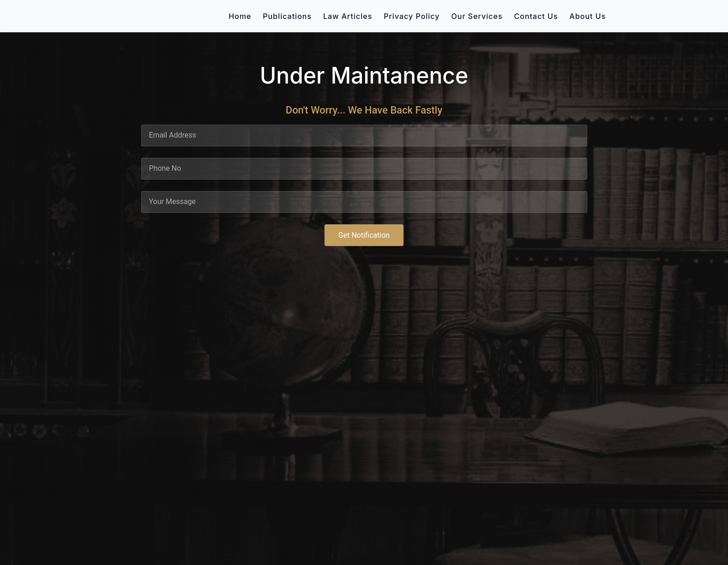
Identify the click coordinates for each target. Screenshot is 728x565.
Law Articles (348, 16)
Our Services (477, 16)
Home (240, 16)
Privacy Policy (412, 16)
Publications (287, 16)
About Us (588, 16)
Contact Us (536, 16)
